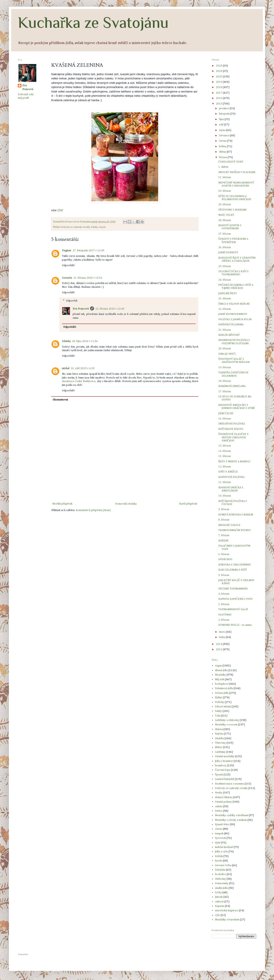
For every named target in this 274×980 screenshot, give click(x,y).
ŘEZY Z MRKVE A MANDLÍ (234, 462)
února (223, 632)
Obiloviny (220, 879)
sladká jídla (221, 888)
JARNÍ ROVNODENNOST (233, 314)
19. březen (225, 368)
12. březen (225, 467)
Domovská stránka (126, 504)
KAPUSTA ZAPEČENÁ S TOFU (235, 599)
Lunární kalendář (225, 779)
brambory (221, 766)
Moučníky (220, 675)
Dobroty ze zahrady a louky (75, 227)
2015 (219, 104)
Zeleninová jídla (224, 688)
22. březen (225, 309)
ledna (222, 637)
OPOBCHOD (225, 559)
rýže (218, 915)
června (223, 141)
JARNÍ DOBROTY (228, 253)
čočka (218, 893)
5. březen (224, 575)
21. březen (225, 330)
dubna (223, 152)
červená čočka (223, 865)
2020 (219, 77)
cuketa (219, 807)
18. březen (225, 381)
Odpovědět (68, 266)
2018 (219, 87)
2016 (219, 98)
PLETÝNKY (225, 615)
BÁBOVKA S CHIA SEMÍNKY (235, 565)
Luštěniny (220, 752)
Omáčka (219, 739)
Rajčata (219, 734)
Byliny (219, 698)
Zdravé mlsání (223, 707)
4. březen (224, 594)
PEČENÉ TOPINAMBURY (233, 589)
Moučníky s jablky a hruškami (232, 815)
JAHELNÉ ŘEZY (228, 294)
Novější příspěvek (62, 504)
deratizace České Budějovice (79, 381)
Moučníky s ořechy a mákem (231, 820)
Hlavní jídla (221, 670)
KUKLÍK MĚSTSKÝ (229, 335)
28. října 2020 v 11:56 (85, 341)
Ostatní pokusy (223, 802)
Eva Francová (81, 309)
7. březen (224, 535)
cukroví (219, 902)
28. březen (225, 220)
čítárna (219, 729)
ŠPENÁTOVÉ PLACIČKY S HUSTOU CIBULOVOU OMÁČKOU (233, 438)
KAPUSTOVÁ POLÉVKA (231, 477)
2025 (219, 66)
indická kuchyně (224, 847)
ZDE (60, 210)
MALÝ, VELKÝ (226, 215)
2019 (219, 82)
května (223, 147)
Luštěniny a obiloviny (227, 720)
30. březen (225, 191)
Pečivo (219, 811)
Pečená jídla (222, 693)
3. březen (224, 604)
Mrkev (219, 747)
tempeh (219, 834)
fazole (219, 861)
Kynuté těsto (222, 825)
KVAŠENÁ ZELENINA (231, 325)
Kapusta (220, 906)
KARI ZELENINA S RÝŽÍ (232, 570)
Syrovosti (220, 838)
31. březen (225, 177)
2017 (219, 93)
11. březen (225, 482)
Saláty (94, 227)
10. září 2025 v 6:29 (83, 368)
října (222, 119)
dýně (218, 843)
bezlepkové (222, 684)
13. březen (225, 456)
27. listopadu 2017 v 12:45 (88, 251)
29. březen (225, 205)
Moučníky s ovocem (226, 725)
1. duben (223, 167)
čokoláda (220, 870)
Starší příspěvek (188, 504)
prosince (224, 109)
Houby (219, 793)
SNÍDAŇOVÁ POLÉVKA (232, 424)
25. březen (225, 266)
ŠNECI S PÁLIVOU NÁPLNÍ (234, 304)
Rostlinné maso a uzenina (229, 784)
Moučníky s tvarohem (227, 920)
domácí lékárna (224, 797)
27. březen (225, 234)
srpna (223, 130)
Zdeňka (66, 341)
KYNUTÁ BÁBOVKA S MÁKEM (236, 515)
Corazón (67, 278)
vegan (102, 227)
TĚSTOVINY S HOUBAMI (232, 210)
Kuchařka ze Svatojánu (93, 22)
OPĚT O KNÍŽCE (228, 472)
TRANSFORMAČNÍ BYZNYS (234, 530)
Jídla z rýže (221, 852)
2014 (219, 644)
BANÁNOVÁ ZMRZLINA (232, 386)
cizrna (219, 829)
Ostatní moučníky (225, 757)
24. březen (225, 280)
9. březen (224, 509)
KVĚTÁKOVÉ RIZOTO (231, 429)
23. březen (225, 299)
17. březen (225, 392)
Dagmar (67, 251)
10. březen (225, 496)
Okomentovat (60, 400)
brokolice (221, 874)
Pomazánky (222, 883)
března (223, 157)
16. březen (225, 419)
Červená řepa (223, 770)
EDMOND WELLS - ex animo (235, 625)
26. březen (225, 248)
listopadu (225, 114)
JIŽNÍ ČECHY (226, 414)
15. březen (225, 446)
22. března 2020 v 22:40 (110, 309)
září (222, 125)
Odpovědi (72, 301)
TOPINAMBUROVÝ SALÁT (233, 610)
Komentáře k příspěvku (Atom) (93, 510)
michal (66, 368)
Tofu (218, 716)
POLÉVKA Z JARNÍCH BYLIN (235, 320)
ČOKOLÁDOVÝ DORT (231, 162)
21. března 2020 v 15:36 (88, 278)
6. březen (224, 554)
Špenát (219, 775)
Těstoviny (220, 743)
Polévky (220, 702)
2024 (219, 71)
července (224, 136)
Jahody (219, 897)
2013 (219, 650)
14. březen (225, 451)
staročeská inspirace (227, 911)
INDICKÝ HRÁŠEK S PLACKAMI (237, 172)
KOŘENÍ (223, 541)
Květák (219, 856)
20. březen (225, 349)
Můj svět (220, 680)
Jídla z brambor (224, 761)
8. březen (224, 520)
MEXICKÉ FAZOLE (229, 525)
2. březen (224, 620)
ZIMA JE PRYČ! (227, 354)
